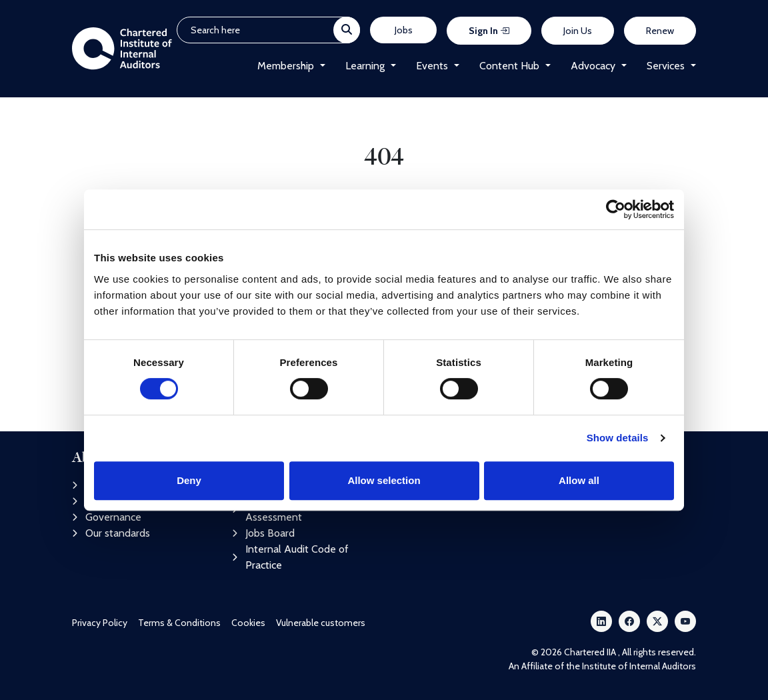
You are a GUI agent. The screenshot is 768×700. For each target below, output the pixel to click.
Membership (286, 66)
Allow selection (384, 480)
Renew (660, 31)
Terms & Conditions (179, 623)
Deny (189, 480)
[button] (320, 66)
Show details (618, 438)
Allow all (579, 480)
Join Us (578, 31)
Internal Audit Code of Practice (290, 557)
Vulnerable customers (321, 623)
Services (666, 66)
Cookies (248, 623)
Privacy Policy (100, 623)
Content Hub (509, 66)
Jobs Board (263, 533)
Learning (365, 66)
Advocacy (593, 66)
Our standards (111, 533)
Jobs (404, 30)
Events (432, 66)
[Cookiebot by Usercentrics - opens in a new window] (616, 209)
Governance (107, 517)
